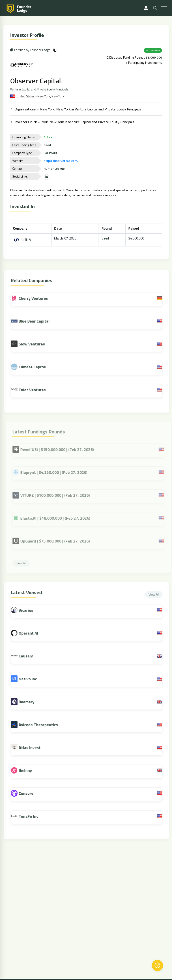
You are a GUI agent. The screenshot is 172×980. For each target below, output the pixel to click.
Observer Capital (36, 81)
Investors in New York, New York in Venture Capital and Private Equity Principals (75, 122)
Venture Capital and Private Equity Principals (40, 89)
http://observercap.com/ (62, 161)
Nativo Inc (31, 679)
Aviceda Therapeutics (41, 725)
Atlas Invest (33, 748)
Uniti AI (23, 240)
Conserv (29, 793)
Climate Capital (32, 367)
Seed (106, 238)
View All (157, 594)
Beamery (30, 702)
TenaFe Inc (31, 816)
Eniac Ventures (31, 390)
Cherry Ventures (32, 298)
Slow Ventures (31, 344)
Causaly (29, 656)
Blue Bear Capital (33, 321)
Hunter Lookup (55, 168)
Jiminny (28, 770)
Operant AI (31, 633)
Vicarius (29, 610)
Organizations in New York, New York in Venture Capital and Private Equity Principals (78, 109)
